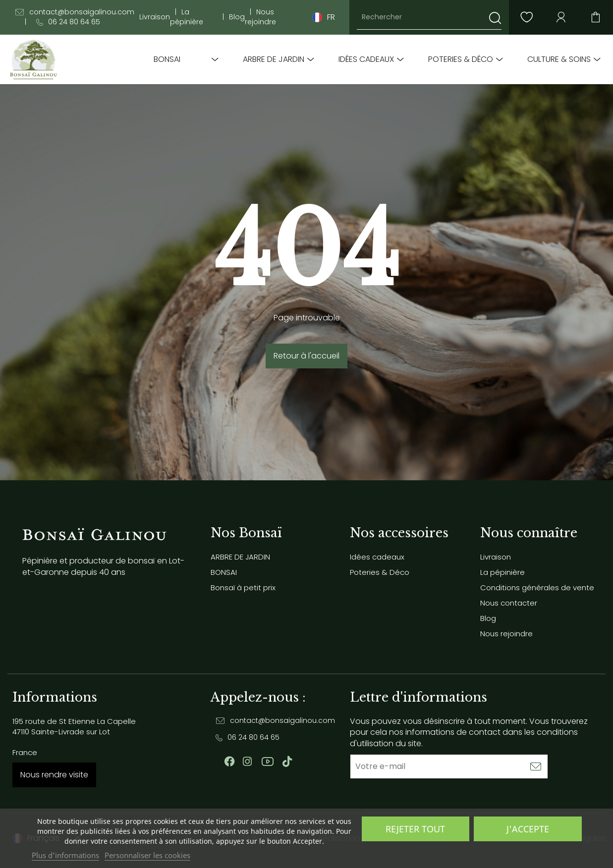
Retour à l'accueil (306, 356)
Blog (237, 17)
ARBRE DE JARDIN (274, 59)
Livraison (155, 17)
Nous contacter (509, 603)
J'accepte (528, 829)
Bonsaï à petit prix (243, 587)
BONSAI (167, 59)
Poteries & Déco (461, 59)
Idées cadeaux (366, 59)
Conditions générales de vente (537, 587)
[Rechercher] (429, 17)
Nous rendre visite (54, 775)
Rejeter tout (415, 829)
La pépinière (187, 17)
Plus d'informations (65, 855)
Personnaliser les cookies (147, 855)
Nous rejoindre (260, 17)
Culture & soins (559, 59)
